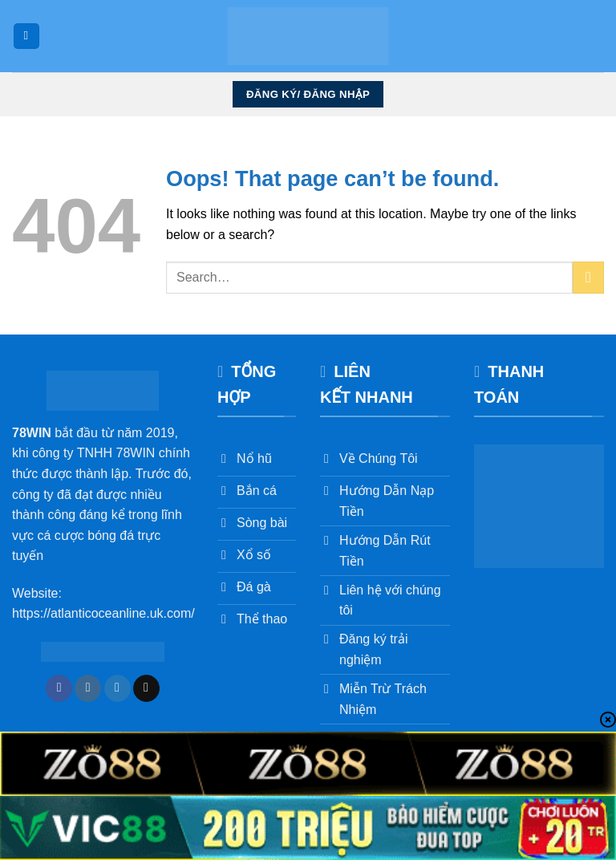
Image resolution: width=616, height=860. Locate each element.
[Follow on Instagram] (88, 688)
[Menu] (26, 37)
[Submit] (588, 277)
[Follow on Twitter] (118, 688)
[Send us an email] (146, 688)
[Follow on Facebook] (59, 688)
